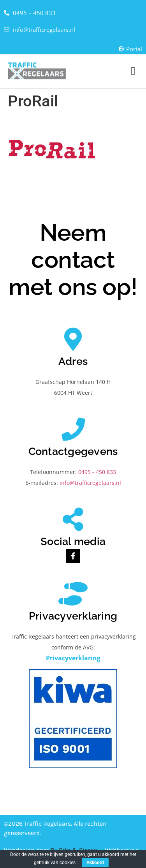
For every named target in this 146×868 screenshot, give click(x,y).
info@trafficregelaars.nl (90, 483)
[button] (133, 71)
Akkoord (95, 863)
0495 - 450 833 (97, 472)
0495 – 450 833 (34, 13)
